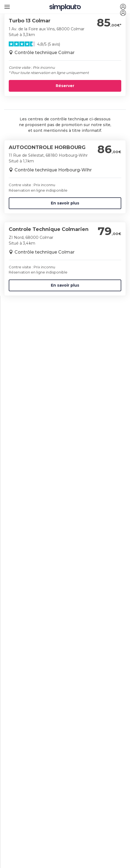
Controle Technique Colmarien (49, 229)
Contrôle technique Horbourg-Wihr (53, 170)
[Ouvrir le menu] (6, 5)
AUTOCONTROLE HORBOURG (47, 147)
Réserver (65, 86)
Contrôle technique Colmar (45, 53)
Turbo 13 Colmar (30, 21)
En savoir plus (65, 203)
